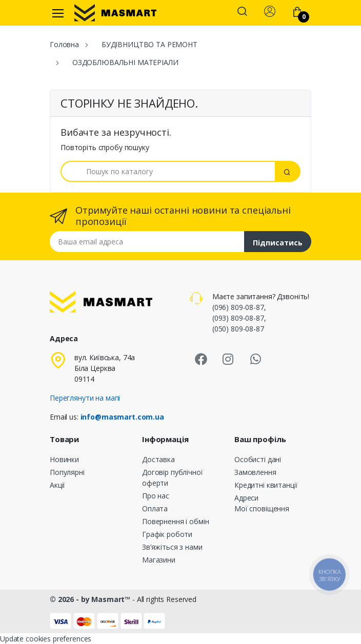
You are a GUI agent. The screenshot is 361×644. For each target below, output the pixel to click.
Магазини (159, 560)
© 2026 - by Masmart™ (91, 599)
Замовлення (255, 472)
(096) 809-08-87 (238, 307)
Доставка (158, 459)
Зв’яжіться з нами (172, 547)
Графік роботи (167, 534)
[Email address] (147, 242)
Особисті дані (258, 459)
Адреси (246, 498)
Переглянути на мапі (85, 398)
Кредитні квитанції (266, 485)
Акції (57, 485)
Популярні (67, 472)
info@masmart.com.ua (122, 417)
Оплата (155, 508)
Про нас (156, 496)
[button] (242, 12)
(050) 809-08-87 (238, 329)
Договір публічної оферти (173, 477)
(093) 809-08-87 (238, 318)
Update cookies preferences (46, 639)
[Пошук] (168, 171)
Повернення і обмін (175, 521)
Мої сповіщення (262, 508)
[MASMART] (115, 13)
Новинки (64, 459)
